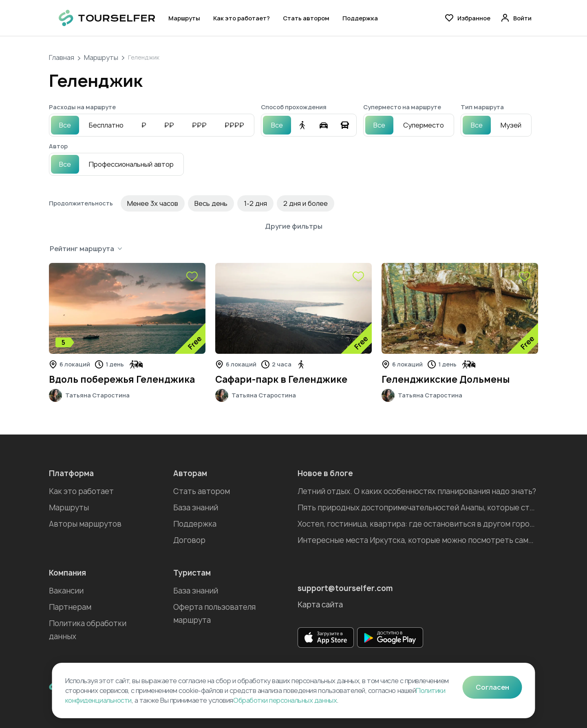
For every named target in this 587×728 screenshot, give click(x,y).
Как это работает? (242, 18)
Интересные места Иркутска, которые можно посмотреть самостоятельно (418, 540)
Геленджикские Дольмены (446, 379)
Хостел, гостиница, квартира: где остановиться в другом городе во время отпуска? (418, 524)
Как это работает (81, 491)
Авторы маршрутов (85, 524)
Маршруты (184, 18)
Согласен (492, 687)
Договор (189, 540)
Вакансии (66, 591)
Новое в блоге (325, 473)
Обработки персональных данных (285, 700)
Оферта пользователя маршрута (214, 614)
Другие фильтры (294, 226)
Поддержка (360, 18)
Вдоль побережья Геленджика (122, 379)
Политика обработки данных (88, 630)
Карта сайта (320, 605)
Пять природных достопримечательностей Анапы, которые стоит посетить (418, 508)
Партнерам (70, 607)
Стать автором (306, 18)
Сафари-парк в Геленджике (281, 379)
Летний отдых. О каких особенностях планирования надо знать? (417, 491)
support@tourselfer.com (345, 588)
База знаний (196, 508)
